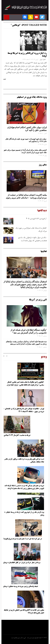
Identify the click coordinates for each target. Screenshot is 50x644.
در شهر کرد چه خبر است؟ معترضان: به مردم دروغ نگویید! (23, 539)
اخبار (44, 60)
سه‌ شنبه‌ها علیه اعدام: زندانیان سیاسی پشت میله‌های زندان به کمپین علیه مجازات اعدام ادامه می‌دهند (26, 343)
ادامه (5, 79)
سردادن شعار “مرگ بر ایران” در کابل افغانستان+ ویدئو (22, 563)
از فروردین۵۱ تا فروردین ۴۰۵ (36, 219)
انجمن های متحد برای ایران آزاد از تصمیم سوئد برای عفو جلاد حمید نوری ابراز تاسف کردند (25, 151)
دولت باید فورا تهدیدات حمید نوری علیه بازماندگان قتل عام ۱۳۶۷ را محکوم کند (26, 140)
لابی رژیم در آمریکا (38, 300)
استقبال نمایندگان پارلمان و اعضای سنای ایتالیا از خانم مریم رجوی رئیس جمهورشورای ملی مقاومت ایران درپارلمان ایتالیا (25, 284)
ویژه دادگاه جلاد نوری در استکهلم (32, 97)
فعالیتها (44, 251)
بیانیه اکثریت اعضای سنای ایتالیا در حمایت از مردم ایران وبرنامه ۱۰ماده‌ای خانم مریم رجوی (26, 196)
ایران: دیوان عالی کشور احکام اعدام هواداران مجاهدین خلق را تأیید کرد (27, 129)
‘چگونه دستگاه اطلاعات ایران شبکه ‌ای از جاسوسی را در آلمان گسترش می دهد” (29, 331)
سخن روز (43, 165)
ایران (41, 60)
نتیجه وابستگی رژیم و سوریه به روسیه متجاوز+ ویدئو (21, 586)
